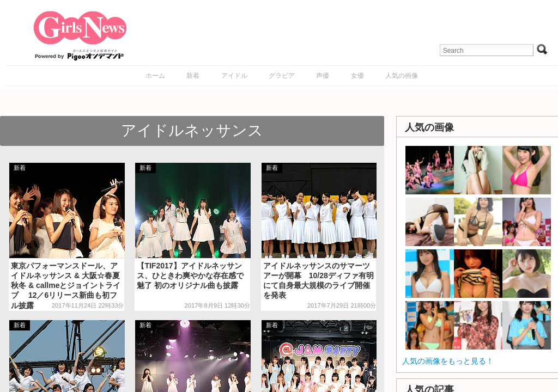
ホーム (155, 76)
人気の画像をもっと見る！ (448, 361)
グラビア (282, 76)
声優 (323, 76)
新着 (193, 76)
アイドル (234, 76)
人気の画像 (402, 76)
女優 (357, 76)
